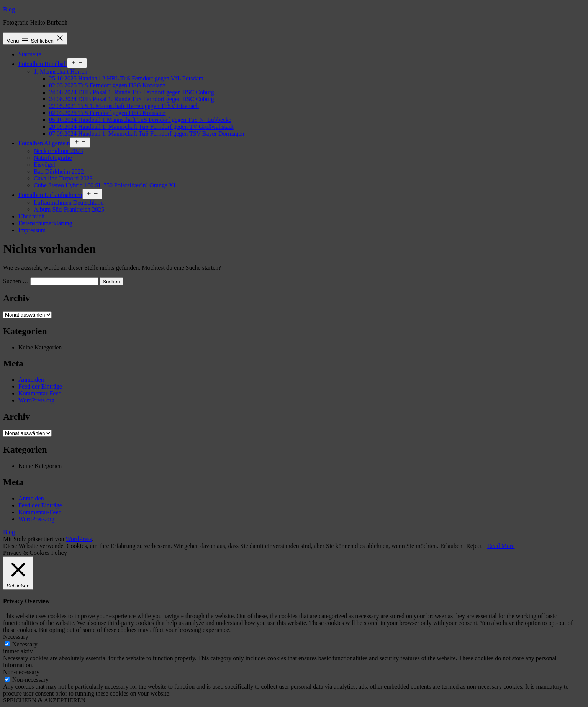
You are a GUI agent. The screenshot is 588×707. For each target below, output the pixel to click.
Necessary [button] (16, 637)
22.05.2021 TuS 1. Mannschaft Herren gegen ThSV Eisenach (124, 106)
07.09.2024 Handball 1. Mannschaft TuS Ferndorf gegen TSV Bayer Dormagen (147, 134)
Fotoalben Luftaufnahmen (50, 195)
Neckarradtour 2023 (58, 151)
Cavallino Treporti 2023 (63, 178)
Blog (9, 9)
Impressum (32, 230)
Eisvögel (44, 165)
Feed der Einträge (40, 386)
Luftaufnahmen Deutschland (69, 203)
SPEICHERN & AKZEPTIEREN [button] (44, 700)
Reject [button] (474, 546)
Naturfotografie (53, 158)
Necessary (25, 644)
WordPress (79, 539)
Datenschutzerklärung (45, 223)
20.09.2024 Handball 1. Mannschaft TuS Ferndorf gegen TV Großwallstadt (141, 127)
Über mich (31, 216)
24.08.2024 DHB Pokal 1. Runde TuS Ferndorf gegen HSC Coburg (132, 92)
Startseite (30, 54)
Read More (501, 546)
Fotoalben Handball (43, 64)
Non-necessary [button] (21, 672)
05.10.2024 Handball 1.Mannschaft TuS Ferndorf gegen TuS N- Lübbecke (140, 120)
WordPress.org (36, 400)
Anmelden (31, 380)
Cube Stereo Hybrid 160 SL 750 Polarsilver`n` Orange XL (105, 185)
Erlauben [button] (451, 546)
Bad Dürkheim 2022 (59, 171)
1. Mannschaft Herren (61, 71)
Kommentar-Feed (40, 393)
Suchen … (16, 281)
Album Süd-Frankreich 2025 (69, 209)
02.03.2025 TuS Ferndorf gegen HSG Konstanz (107, 85)
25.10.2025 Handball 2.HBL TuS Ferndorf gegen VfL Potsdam (126, 78)
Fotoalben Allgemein (44, 143)
